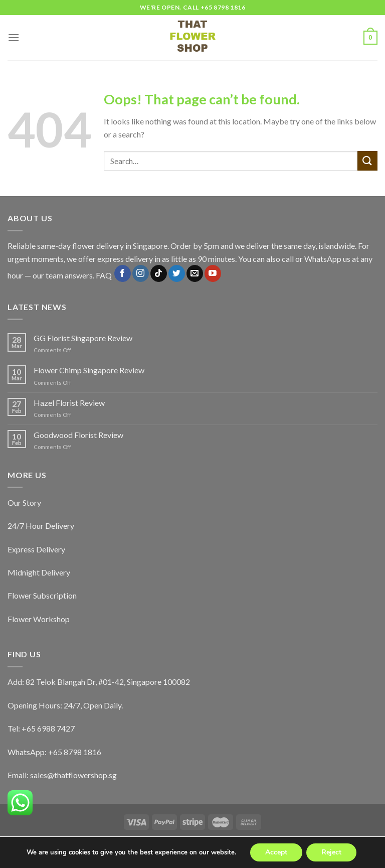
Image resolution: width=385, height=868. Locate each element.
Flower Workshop (39, 619)
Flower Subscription (42, 595)
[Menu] (14, 37)
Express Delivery (36, 549)
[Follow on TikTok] (159, 273)
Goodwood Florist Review (78, 435)
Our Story (24, 502)
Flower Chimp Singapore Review (89, 370)
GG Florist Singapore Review (83, 338)
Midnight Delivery (39, 572)
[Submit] (367, 161)
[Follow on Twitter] (177, 273)
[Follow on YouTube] (213, 273)
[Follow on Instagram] (141, 273)
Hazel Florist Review (69, 403)
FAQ (104, 276)
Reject (331, 852)
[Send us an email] (195, 273)
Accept (276, 852)
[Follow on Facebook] (123, 273)
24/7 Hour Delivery (41, 526)
